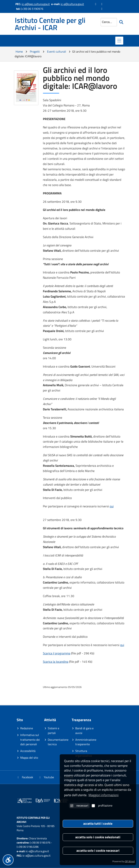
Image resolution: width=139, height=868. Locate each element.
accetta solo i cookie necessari (98, 851)
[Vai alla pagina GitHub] (102, 9)
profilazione (102, 805)
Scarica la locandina (56, 662)
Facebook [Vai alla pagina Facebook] (25, 777)
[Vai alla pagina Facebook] (96, 4)
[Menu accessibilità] (8, 860)
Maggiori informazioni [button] (104, 795)
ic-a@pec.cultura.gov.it (36, 4)
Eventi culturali (57, 51)
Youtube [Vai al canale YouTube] (46, 777)
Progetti (35, 51)
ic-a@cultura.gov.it (72, 4)
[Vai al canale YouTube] (102, 4)
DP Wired (130, 861)
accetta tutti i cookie (98, 823)
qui (112, 506)
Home (19, 51)
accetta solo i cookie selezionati (98, 837)
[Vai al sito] (25, 801)
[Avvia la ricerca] (122, 22)
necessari (79, 805)
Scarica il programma (57, 653)
